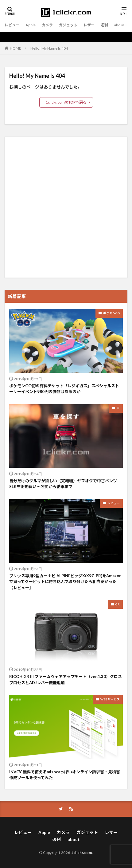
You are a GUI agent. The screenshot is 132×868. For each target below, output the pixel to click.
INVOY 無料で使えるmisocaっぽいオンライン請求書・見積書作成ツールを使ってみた (65, 775)
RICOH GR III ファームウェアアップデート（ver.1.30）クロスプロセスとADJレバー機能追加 (66, 680)
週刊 (104, 25)
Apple (31, 25)
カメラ (47, 25)
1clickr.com (82, 853)
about (119, 25)
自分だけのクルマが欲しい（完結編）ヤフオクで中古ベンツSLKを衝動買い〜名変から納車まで (63, 484)
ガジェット (68, 25)
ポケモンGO (111, 313)
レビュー (12, 25)
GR (118, 604)
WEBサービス (110, 699)
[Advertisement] (66, 207)
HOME (16, 48)
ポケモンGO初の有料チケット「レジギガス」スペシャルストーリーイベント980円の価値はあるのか (64, 389)
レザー (89, 25)
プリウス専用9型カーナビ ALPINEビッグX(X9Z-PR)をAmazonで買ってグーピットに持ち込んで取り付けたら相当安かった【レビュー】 (65, 582)
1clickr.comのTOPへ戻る (66, 102)
